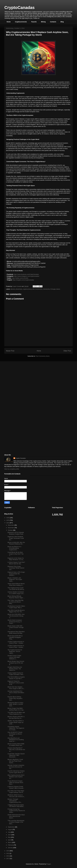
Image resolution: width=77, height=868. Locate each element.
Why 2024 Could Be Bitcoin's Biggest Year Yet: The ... (16, 611)
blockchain (19, 289)
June (10, 835)
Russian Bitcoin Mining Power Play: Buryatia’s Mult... (15, 698)
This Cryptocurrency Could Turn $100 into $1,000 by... (16, 589)
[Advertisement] (20, 377)
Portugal (53, 289)
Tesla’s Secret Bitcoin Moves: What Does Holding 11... (16, 584)
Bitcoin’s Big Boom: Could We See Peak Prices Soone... (15, 761)
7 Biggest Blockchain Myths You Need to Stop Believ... (16, 806)
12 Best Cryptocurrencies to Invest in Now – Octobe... (16, 642)
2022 (8, 853)
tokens (58, 289)
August (10, 830)
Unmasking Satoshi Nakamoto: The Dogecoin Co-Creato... (16, 728)
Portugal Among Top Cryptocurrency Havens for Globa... (16, 811)
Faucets (34, 22)
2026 (8, 518)
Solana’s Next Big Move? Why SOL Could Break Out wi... (16, 750)
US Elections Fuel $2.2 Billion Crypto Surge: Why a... (16, 607)
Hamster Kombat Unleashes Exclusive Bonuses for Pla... (16, 767)
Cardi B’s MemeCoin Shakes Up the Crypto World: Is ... (16, 772)
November (11, 528)
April (9, 840)
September (11, 827)
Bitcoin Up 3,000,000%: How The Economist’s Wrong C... (16, 616)
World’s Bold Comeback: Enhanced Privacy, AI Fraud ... (15, 622)
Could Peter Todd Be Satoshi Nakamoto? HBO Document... (16, 755)
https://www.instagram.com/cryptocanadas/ (27, 276)
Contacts (53, 22)
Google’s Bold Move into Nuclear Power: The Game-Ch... (15, 669)
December (11, 525)
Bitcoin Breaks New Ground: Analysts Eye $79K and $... (16, 663)
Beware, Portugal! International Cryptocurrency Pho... (15, 801)
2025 (8, 520)
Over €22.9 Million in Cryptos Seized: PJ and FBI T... (16, 678)
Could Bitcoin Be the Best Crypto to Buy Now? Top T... (15, 554)
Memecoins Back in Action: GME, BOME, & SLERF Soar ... (15, 704)
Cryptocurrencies (21, 22)
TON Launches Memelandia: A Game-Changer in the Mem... (16, 822)
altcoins (13, 289)
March (10, 842)
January (11, 848)
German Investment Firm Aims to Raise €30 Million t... (16, 693)
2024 (8, 523)
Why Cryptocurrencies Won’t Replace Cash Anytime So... (16, 777)
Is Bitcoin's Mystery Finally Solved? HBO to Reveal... (16, 787)
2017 (8, 858)
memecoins (46, 289)
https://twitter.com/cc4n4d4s (20, 278)
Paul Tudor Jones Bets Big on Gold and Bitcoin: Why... (15, 602)
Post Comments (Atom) (43, 356)
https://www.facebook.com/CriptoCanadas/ (26, 274)
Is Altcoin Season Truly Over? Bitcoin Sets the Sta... (16, 563)
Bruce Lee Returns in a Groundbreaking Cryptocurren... (14, 548)
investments (39, 289)
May (9, 837)
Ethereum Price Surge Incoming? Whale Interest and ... (16, 568)
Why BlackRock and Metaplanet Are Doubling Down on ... (16, 740)
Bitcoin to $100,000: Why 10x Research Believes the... (16, 543)
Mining (43, 22)
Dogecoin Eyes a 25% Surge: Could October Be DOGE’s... (16, 574)
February (11, 845)
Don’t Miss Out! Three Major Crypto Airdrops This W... (16, 792)
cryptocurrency (27, 289)
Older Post (67, 351)
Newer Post (10, 351)
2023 (8, 851)
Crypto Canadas (21, 458)
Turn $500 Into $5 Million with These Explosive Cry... (16, 713)
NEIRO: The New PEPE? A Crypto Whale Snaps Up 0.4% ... (16, 722)
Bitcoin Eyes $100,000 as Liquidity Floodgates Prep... (15, 637)
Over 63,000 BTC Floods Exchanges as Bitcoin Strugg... (15, 734)
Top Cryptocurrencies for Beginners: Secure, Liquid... (15, 651)
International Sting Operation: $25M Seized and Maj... (16, 632)
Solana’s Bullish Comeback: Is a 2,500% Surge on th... (16, 593)
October (11, 530)
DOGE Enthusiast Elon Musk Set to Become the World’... (16, 816)
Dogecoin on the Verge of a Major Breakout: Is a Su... (16, 559)
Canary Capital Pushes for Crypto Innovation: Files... (16, 674)
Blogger (49, 864)
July (9, 832)
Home (9, 22)
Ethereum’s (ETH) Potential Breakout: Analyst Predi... (16, 533)
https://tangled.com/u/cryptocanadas (23, 280)
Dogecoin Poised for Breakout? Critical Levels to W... (16, 683)
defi (33, 289)
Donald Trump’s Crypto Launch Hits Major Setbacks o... (14, 657)
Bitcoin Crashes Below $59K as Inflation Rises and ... (16, 745)
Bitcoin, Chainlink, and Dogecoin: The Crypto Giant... (15, 579)
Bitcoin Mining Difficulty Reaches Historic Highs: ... (16, 597)
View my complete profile (12, 469)
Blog (62, 22)
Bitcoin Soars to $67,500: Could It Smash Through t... (16, 627)
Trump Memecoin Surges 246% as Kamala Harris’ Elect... (15, 782)
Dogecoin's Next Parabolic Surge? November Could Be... (16, 538)
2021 (8, 856)
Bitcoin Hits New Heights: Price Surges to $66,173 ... (16, 688)
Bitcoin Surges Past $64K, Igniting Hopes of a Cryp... (16, 709)
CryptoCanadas (20, 8)
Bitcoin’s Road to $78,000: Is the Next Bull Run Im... (16, 717)
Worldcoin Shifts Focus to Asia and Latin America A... (16, 796)
